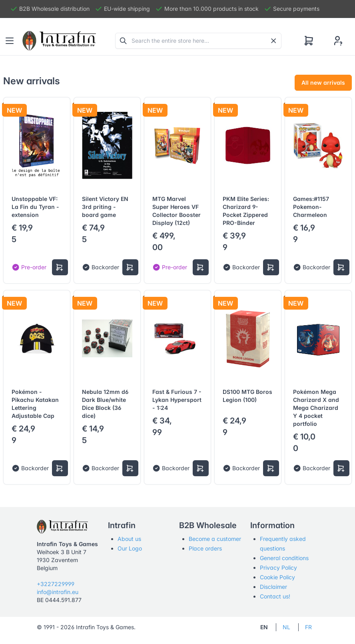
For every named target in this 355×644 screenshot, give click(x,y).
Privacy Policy (278, 567)
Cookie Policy (277, 577)
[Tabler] (59, 41)
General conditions (284, 558)
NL (286, 627)
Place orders (205, 548)
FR (308, 627)
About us (129, 539)
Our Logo (130, 548)
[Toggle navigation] (10, 41)
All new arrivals (323, 82)
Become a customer (215, 539)
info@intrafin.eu (58, 592)
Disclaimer (273, 587)
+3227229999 (56, 584)
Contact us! (275, 596)
